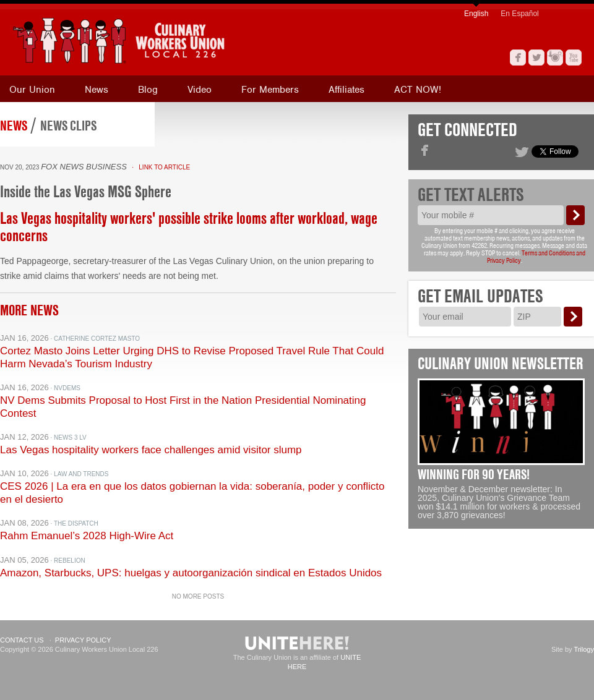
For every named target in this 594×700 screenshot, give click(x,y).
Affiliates (346, 90)
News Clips (68, 126)
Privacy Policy (83, 640)
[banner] (176, 41)
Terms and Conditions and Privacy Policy (536, 257)
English (476, 14)
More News (29, 310)
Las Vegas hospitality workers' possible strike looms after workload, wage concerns (189, 227)
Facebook (518, 58)
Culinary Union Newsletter (501, 364)
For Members (270, 90)
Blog (148, 90)
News (97, 90)
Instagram (555, 58)
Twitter (536, 58)
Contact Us (22, 640)
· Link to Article (159, 167)
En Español (519, 14)
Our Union (32, 90)
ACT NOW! (418, 90)
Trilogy (584, 649)
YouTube (574, 58)
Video (200, 90)
